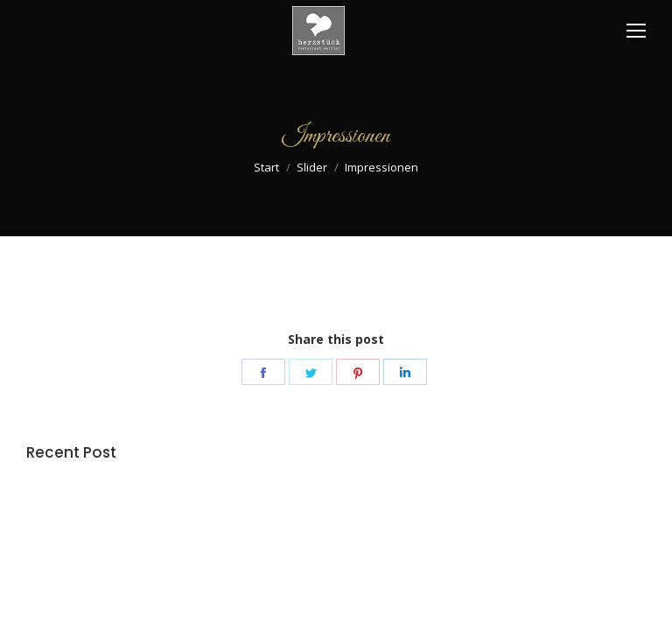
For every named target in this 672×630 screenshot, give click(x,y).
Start (266, 167)
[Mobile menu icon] (636, 31)
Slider (312, 167)
